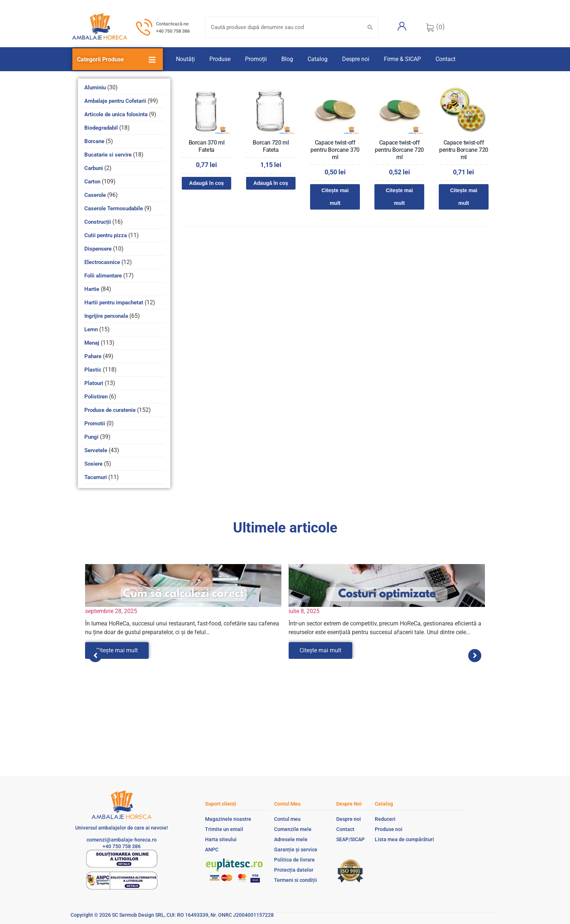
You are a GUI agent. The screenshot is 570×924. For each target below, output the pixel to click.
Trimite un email (224, 829)
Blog (287, 59)
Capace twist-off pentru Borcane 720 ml (399, 150)
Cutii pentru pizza (106, 235)
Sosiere (93, 464)
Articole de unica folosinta (116, 114)
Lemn (91, 329)
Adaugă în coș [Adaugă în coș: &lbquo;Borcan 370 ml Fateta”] (206, 183)
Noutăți (185, 59)
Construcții (98, 222)
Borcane (94, 141)
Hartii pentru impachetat (114, 303)
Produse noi (389, 829)
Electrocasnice (102, 262)
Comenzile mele (293, 829)
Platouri (94, 383)
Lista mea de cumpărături (404, 839)
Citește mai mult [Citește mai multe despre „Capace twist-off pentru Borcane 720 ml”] (399, 197)
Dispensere (98, 249)
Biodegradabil (101, 128)
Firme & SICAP (402, 59)
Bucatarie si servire (108, 155)
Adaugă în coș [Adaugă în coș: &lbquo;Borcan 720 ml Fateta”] (271, 183)
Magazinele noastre (228, 819)
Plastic (93, 370)
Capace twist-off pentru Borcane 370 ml (335, 150)
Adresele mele (291, 839)
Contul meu (287, 819)
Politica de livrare (294, 860)
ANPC (212, 850)
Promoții (256, 59)
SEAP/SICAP (350, 839)
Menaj (92, 343)
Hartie (92, 289)
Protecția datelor (294, 870)
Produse (220, 59)
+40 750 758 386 (173, 31)
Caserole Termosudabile (114, 208)
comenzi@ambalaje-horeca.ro (122, 840)
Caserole (95, 195)
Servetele (96, 450)
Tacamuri (96, 477)
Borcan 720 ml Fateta (271, 146)
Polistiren (96, 397)
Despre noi (356, 59)
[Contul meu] (402, 26)
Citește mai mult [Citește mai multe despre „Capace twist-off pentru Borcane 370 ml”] (335, 197)
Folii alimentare (103, 276)
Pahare (93, 356)
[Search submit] (370, 27)
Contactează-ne (172, 24)
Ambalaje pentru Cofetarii (115, 101)
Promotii (95, 423)
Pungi (91, 437)
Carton (92, 182)
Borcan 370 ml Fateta (207, 146)
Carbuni (94, 168)
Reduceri (385, 819)
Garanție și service (296, 850)
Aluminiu (95, 88)
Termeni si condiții (296, 880)
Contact (445, 59)
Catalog (318, 59)
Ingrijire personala (106, 316)
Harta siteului (221, 839)
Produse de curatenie (110, 410)
